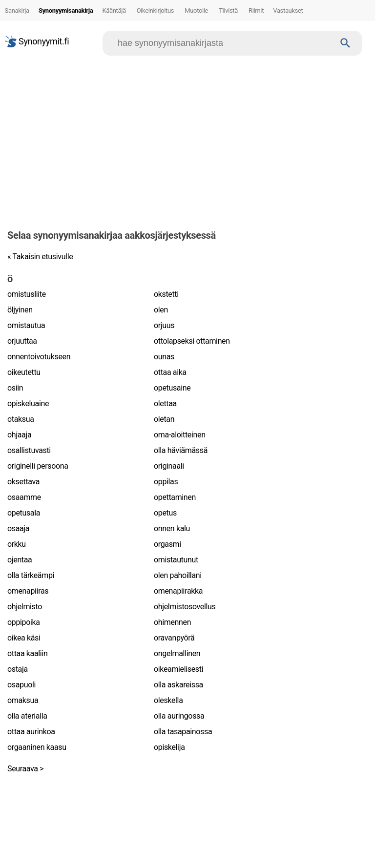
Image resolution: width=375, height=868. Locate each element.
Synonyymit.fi (37, 41)
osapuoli (21, 685)
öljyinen (20, 310)
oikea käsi (24, 638)
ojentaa (20, 560)
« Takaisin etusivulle (40, 257)
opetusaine (172, 388)
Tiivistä (228, 10)
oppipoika (24, 622)
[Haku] (345, 43)
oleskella (168, 700)
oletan (164, 419)
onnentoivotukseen (39, 357)
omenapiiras (28, 591)
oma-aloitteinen (180, 435)
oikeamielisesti (178, 669)
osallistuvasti (29, 450)
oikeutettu (24, 372)
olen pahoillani (178, 575)
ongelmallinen (177, 653)
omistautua (26, 325)
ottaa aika (170, 372)
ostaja (18, 669)
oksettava (23, 482)
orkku (17, 544)
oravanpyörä (174, 638)
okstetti (166, 294)
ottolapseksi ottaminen (192, 341)
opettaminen (175, 497)
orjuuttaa (22, 341)
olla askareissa (178, 685)
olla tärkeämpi (31, 575)
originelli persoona (38, 466)
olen (161, 310)
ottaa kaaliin (27, 653)
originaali (169, 466)
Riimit (256, 10)
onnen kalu (172, 528)
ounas (164, 357)
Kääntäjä (114, 10)
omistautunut (176, 560)
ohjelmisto (25, 607)
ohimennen (172, 622)
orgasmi (167, 544)
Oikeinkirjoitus (156, 10)
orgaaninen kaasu (37, 747)
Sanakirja (17, 10)
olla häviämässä (181, 450)
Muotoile (196, 10)
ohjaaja (19, 435)
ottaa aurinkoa (31, 732)
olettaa (165, 403)
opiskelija (169, 747)
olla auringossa (179, 716)
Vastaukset (288, 10)
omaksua (23, 700)
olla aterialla (27, 716)
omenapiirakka (178, 591)
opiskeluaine (28, 403)
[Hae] (223, 43)
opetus (165, 513)
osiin (15, 388)
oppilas (166, 482)
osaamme (24, 497)
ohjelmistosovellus (185, 607)
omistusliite (27, 294)
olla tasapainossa (183, 732)
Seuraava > (25, 769)
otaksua (21, 419)
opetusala (24, 513)
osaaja (18, 528)
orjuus (164, 325)
